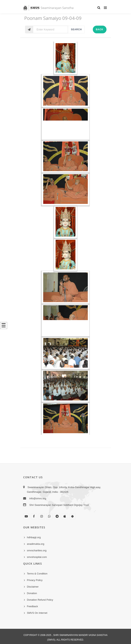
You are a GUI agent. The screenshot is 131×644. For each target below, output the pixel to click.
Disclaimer (33, 587)
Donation (32, 593)
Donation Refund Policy (40, 600)
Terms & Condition (37, 574)
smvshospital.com (37, 557)
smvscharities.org (37, 550)
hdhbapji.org (34, 537)
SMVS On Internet (37, 613)
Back (100, 29)
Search (76, 29)
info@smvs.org (38, 498)
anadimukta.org (36, 544)
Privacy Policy (35, 580)
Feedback (33, 606)
